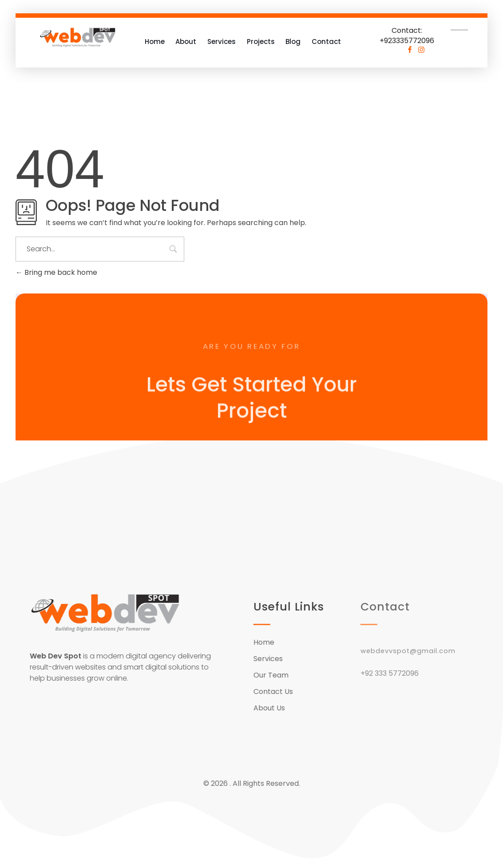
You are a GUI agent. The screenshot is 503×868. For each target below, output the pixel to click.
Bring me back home (56, 272)
